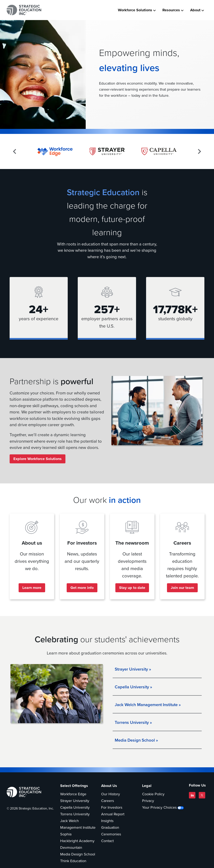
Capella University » (133, 688)
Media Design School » (136, 741)
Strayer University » (133, 670)
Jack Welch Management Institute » (148, 705)
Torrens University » (133, 723)
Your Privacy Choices (159, 808)
